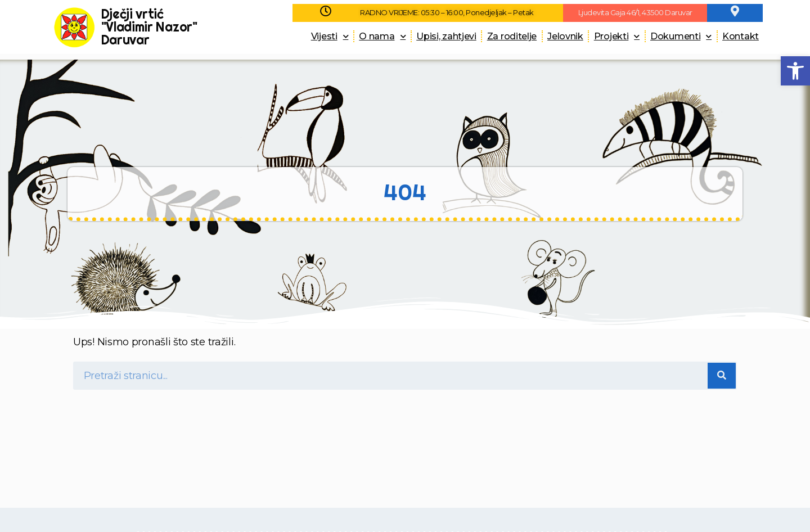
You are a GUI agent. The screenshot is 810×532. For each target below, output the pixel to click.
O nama (382, 36)
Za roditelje (512, 36)
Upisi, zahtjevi (446, 36)
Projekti (617, 36)
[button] (795, 71)
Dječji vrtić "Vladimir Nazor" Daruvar (149, 27)
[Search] (722, 376)
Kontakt (741, 36)
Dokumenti (681, 36)
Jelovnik (565, 36)
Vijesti (330, 36)
